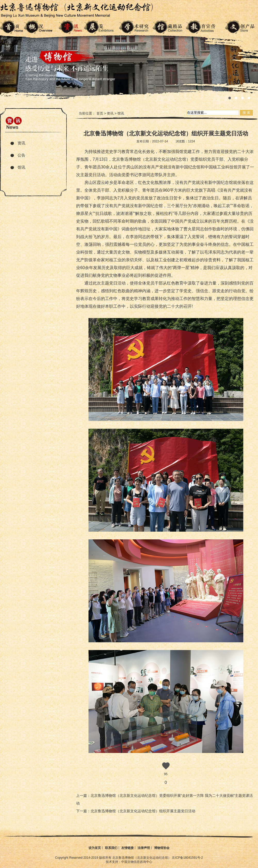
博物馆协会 (162, 848)
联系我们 (111, 848)
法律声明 (144, 848)
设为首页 (95, 848)
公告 (21, 155)
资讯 (21, 143)
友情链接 (127, 848)
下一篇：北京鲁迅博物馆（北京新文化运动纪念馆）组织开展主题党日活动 (136, 811)
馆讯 (21, 167)
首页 (100, 113)
